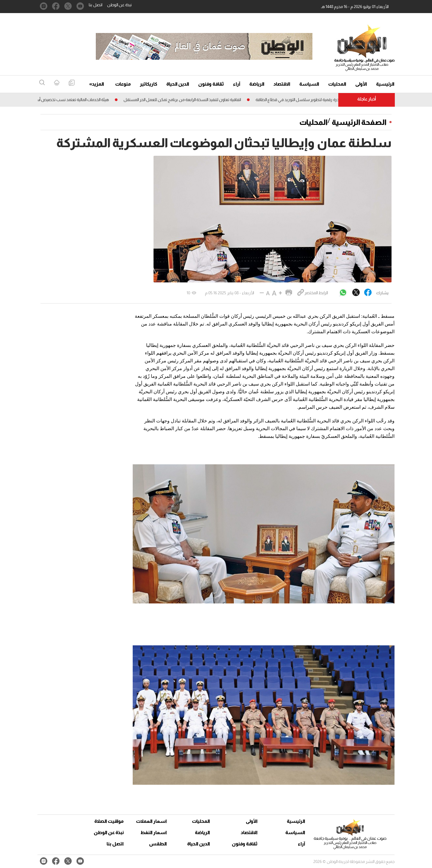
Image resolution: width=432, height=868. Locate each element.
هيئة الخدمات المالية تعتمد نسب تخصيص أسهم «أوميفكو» (57, 100)
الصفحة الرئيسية (359, 122)
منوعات (123, 84)
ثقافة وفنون (211, 84)
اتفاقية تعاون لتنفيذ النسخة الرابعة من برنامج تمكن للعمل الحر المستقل (179, 100)
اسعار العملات (152, 821)
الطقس (158, 844)
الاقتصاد (282, 84)
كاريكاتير (149, 84)
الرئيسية (385, 84)
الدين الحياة (178, 84)
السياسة (309, 84)
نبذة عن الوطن (119, 5)
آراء (237, 84)
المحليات (337, 84)
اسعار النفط (154, 832)
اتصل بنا (96, 5)
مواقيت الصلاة (109, 821)
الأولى (361, 84)
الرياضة (257, 84)
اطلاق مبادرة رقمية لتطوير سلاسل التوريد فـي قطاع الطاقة (302, 100)
